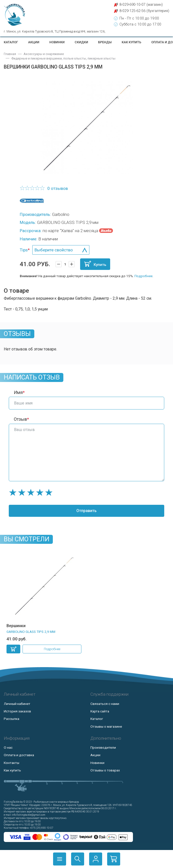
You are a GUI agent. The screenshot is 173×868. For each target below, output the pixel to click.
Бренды (105, 42)
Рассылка (12, 719)
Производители (103, 747)
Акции (34, 42)
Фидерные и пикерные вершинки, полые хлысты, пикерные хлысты (63, 58)
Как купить (131, 42)
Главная (10, 54)
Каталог (11, 42)
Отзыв (20, 419)
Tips (24, 250)
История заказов (17, 711)
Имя (18, 392)
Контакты (12, 763)
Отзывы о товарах (105, 770)
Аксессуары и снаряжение (44, 54)
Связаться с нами (105, 704)
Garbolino (61, 214)
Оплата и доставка (19, 755)
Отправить (86, 511)
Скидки (81, 42)
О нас (8, 747)
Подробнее (143, 276)
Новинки (57, 42)
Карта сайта (100, 711)
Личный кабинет (17, 704)
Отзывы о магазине (106, 726)
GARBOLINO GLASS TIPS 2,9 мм (31, 632)
